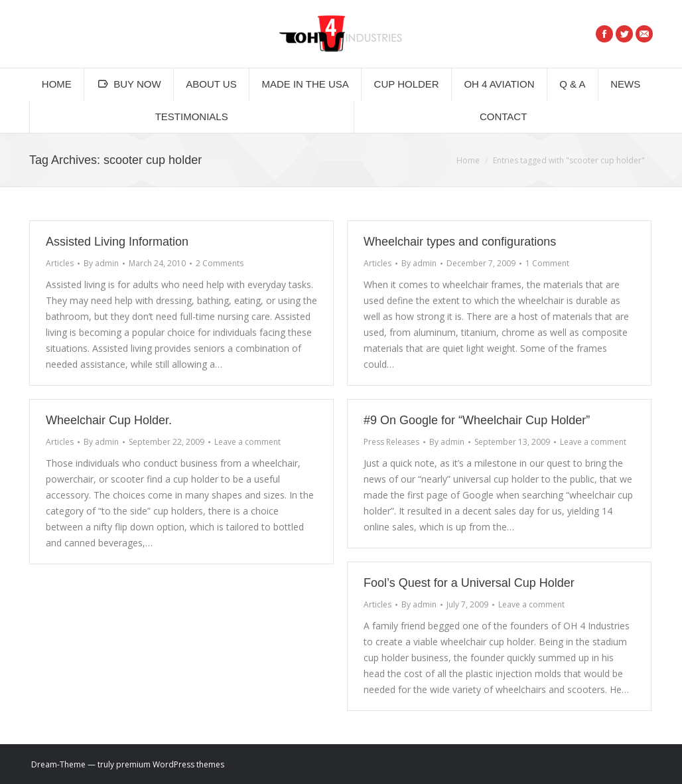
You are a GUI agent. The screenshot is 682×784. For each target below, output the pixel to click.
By (101, 263)
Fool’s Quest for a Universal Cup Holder (469, 583)
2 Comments (220, 263)
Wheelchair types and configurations (460, 242)
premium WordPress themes (170, 764)
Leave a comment (247, 442)
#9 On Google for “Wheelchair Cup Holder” (477, 420)
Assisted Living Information (117, 242)
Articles (60, 263)
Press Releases (391, 442)
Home (468, 160)
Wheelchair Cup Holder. (109, 420)
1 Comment (547, 263)
